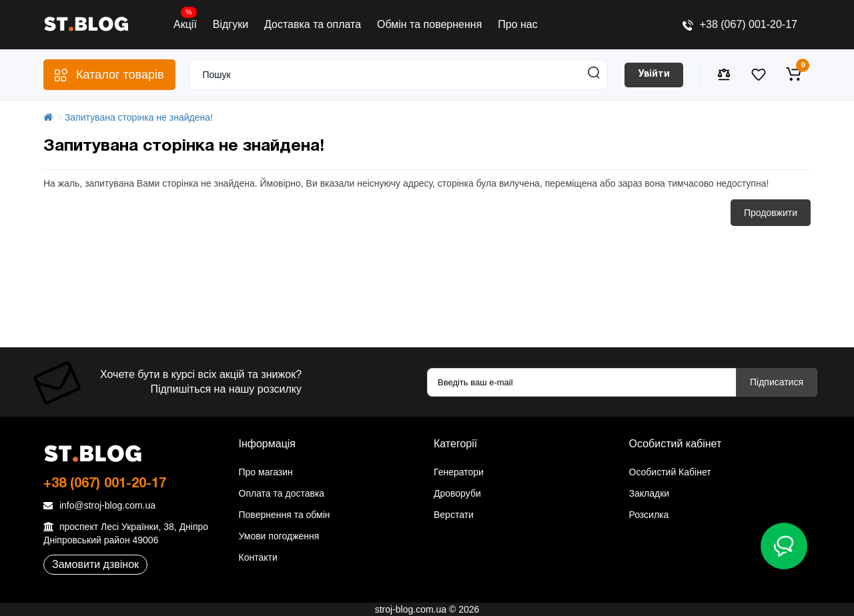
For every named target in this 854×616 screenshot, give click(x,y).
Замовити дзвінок (95, 564)
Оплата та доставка (282, 493)
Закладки (650, 493)
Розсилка (649, 515)
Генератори (459, 472)
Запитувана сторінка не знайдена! (139, 117)
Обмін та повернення (429, 24)
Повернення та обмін (285, 515)
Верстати (454, 515)
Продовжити (771, 213)
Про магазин (266, 472)
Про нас (517, 24)
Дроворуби (457, 493)
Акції (185, 21)
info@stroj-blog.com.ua (99, 505)
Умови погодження (279, 536)
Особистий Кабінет (670, 472)
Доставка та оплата (313, 24)
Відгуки (231, 24)
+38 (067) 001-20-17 (740, 24)
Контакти (258, 557)
